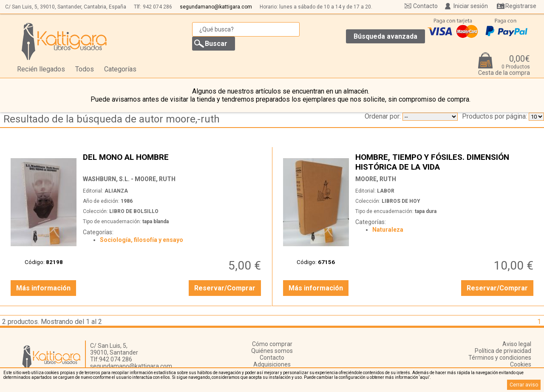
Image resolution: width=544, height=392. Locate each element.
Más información (43, 288)
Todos (85, 69)
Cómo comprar (272, 344)
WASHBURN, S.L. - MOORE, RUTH (129, 179)
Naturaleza (388, 230)
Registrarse (521, 6)
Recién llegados (41, 69)
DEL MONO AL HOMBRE (173, 162)
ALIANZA (116, 191)
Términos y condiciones (500, 358)
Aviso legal (517, 344)
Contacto (425, 6)
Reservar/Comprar (225, 288)
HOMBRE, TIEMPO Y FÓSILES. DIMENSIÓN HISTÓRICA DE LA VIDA (445, 162)
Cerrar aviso (524, 385)
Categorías (120, 69)
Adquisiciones (272, 364)
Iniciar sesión (471, 6)
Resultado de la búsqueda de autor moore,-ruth (112, 119)
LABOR (386, 191)
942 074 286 (157, 7)
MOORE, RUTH (376, 179)
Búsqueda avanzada (385, 36)
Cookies (521, 364)
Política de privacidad (503, 351)
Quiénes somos (272, 351)
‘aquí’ (424, 377)
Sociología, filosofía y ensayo (142, 240)
